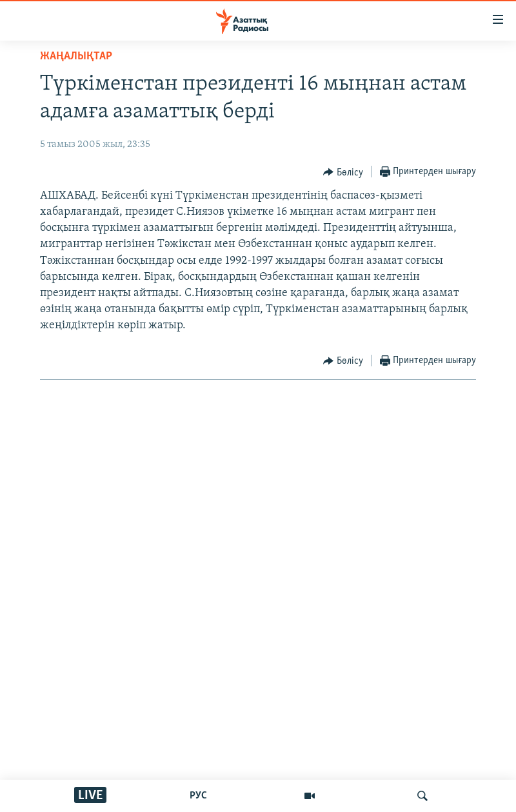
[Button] (343, 172)
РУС (198, 796)
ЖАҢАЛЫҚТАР (76, 56)
